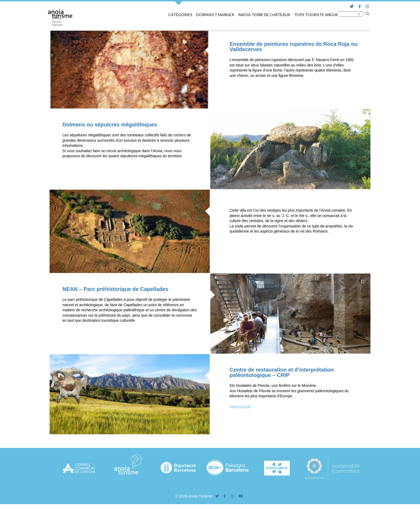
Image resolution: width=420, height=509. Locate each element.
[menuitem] (59, 22)
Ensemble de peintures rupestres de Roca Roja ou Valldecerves (294, 47)
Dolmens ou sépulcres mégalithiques (110, 125)
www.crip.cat (240, 407)
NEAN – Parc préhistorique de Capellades (115, 289)
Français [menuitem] (57, 25)
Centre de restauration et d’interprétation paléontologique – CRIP (282, 372)
